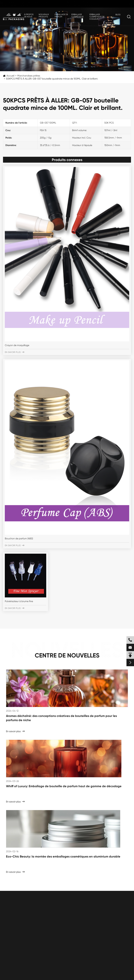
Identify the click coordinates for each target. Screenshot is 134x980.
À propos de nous (29, 16)
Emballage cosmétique (77, 16)
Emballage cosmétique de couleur (97, 17)
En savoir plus (15, 352)
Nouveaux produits (44, 16)
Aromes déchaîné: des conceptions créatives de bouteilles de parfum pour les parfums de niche (61, 718)
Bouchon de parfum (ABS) (19, 539)
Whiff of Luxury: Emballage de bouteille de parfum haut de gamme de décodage (64, 786)
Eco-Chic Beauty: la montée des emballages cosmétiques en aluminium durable (63, 856)
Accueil (10, 76)
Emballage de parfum (61, 16)
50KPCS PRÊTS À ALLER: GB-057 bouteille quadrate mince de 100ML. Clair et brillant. (52, 79)
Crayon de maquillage (17, 345)
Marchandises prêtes (29, 76)
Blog (118, 15)
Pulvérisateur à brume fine (19, 601)
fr (126, 4)
